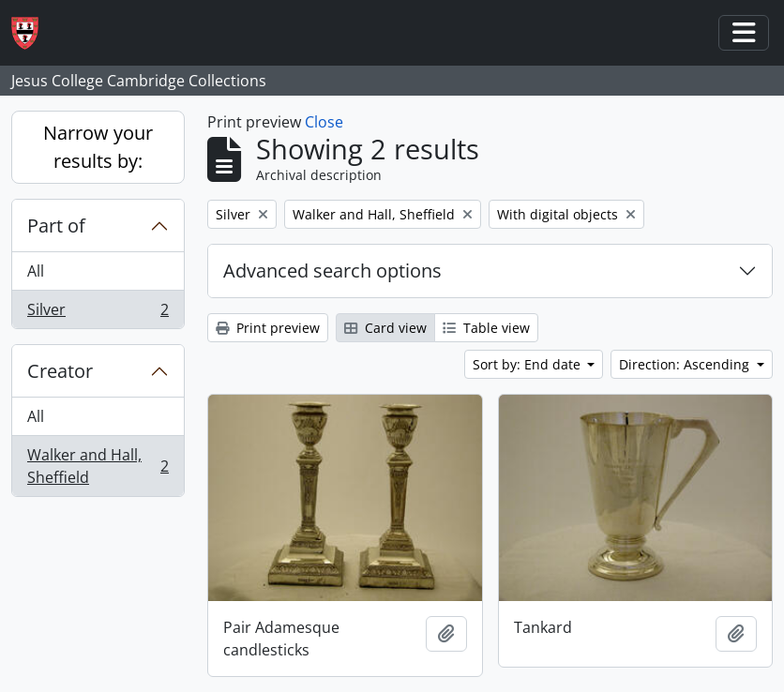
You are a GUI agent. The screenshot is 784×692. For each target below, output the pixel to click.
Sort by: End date (528, 364)
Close (324, 122)
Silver (98, 313)
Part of (56, 226)
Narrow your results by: (98, 147)
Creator (60, 371)
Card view (385, 328)
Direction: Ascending (686, 364)
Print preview (268, 328)
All (36, 271)
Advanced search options (332, 271)
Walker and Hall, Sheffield (98, 466)
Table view (486, 328)
